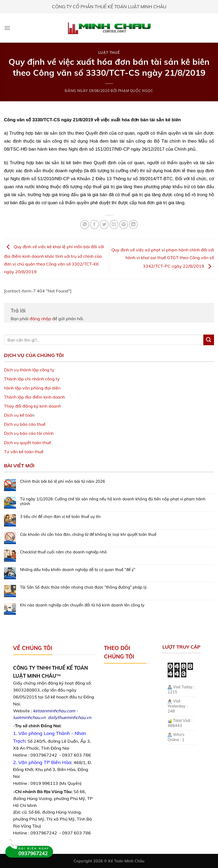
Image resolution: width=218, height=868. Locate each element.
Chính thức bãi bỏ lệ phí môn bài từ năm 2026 (62, 481)
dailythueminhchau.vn (69, 717)
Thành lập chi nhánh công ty (32, 379)
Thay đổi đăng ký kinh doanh (33, 406)
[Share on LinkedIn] (133, 224)
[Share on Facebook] (94, 224)
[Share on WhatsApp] (85, 224)
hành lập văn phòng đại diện (32, 388)
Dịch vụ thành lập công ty (29, 370)
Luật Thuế (109, 53)
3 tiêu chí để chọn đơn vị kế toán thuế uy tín (60, 517)
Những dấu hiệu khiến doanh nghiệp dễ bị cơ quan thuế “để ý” (78, 570)
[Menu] (7, 28)
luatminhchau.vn (29, 717)
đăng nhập (40, 319)
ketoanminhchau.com (54, 711)
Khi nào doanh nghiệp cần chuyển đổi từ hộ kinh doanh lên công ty (82, 605)
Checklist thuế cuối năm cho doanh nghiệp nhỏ (63, 552)
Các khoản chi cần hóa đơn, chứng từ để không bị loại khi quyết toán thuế (88, 535)
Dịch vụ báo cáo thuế (25, 424)
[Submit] (209, 340)
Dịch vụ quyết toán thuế (28, 443)
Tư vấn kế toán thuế (24, 452)
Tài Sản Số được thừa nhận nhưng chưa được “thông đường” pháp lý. (84, 587)
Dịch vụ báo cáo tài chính (29, 433)
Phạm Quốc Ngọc (136, 91)
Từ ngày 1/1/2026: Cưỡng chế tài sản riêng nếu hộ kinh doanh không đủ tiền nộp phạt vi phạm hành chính (113, 501)
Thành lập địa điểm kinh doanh (35, 397)
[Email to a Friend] (114, 224)
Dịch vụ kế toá (18, 415)
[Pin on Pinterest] (124, 224)
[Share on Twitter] (104, 224)
